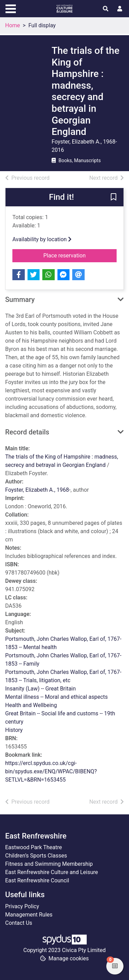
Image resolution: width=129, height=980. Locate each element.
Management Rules (29, 915)
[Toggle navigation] (11, 8)
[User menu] (120, 9)
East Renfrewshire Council (37, 880)
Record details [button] (27, 432)
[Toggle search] (106, 9)
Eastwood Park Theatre (34, 847)
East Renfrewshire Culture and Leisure (52, 872)
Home (13, 25)
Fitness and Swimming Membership (49, 864)
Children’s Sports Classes (36, 856)
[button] (114, 197)
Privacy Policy (22, 906)
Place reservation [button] (80, 255)
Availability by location (42, 239)
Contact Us (19, 923)
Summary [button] (20, 300)
